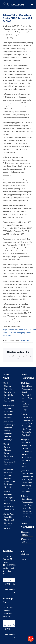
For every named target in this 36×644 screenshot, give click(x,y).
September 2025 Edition (27, 533)
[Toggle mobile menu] (32, 4)
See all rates (10, 591)
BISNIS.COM (25, 341)
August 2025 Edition (27, 540)
